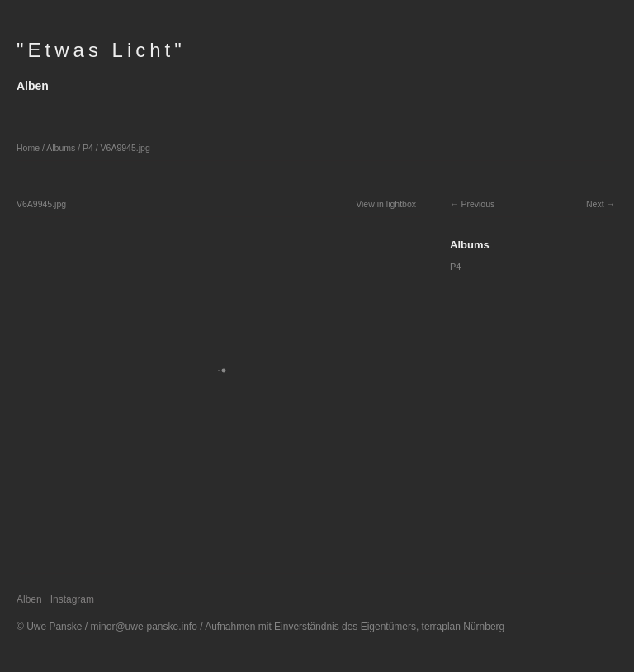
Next (595, 204)
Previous (478, 204)
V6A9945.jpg (125, 148)
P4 (88, 148)
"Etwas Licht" (101, 50)
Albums (61, 148)
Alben (33, 86)
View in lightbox (386, 204)
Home (28, 148)
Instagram (72, 599)
